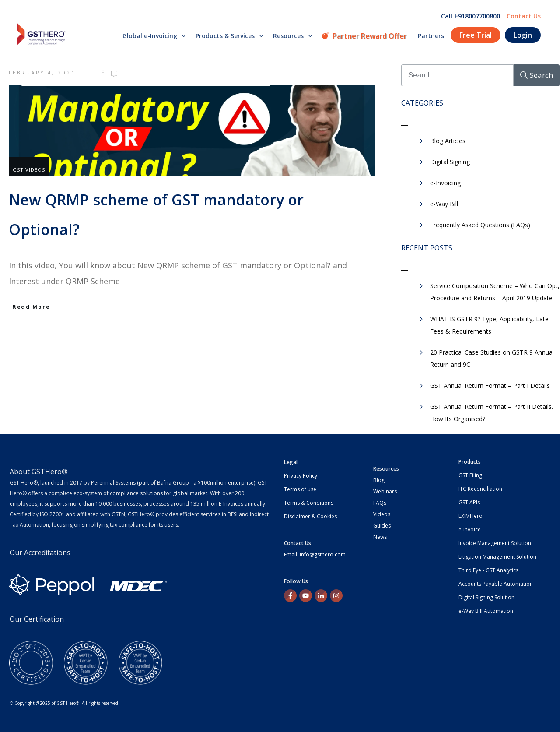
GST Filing (470, 475)
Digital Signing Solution (486, 597)
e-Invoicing (445, 183)
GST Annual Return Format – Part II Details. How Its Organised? (492, 413)
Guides (382, 526)
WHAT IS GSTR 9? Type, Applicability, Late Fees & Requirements (489, 325)
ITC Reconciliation (480, 489)
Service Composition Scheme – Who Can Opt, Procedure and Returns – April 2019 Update (495, 292)
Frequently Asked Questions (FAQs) (480, 225)
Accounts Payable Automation (496, 584)
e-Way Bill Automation (486, 611)
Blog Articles (448, 141)
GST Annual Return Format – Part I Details (490, 385)
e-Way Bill (444, 204)
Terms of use (300, 489)
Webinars (385, 491)
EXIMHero (471, 516)
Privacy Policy (301, 476)
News (380, 537)
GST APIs (469, 502)
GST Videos (29, 170)
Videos (382, 514)
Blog (379, 480)
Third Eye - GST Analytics (488, 570)
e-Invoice (470, 530)
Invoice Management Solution (495, 543)
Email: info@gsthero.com (315, 554)
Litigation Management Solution (497, 557)
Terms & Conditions (309, 503)
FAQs (380, 503)
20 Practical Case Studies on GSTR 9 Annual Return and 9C (492, 358)
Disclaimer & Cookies (310, 516)
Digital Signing (450, 162)
